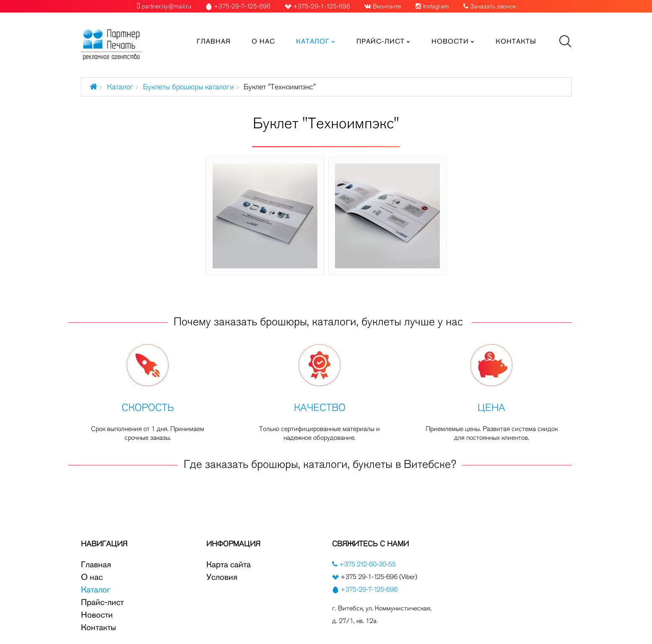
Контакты (99, 627)
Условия (222, 577)
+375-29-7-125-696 (369, 589)
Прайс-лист (102, 602)
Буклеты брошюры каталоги (188, 87)
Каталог (120, 87)
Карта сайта (229, 564)
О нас (92, 577)
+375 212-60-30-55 (367, 564)
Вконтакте (387, 6)
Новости (97, 615)
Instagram (436, 6)
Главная (96, 564)
